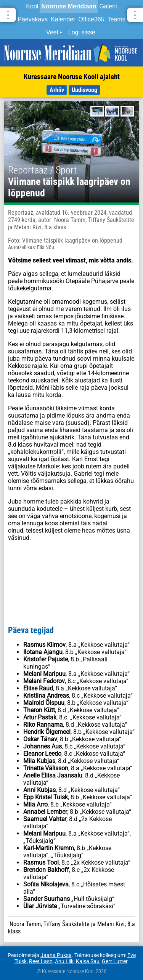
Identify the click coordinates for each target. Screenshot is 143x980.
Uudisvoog (84, 90)
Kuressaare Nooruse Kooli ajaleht (72, 77)
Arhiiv (57, 90)
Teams (116, 19)
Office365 (91, 19)
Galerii (108, 6)
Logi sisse (82, 32)
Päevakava (33, 19)
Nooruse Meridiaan (69, 6)
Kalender (63, 19)
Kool (32, 6)
